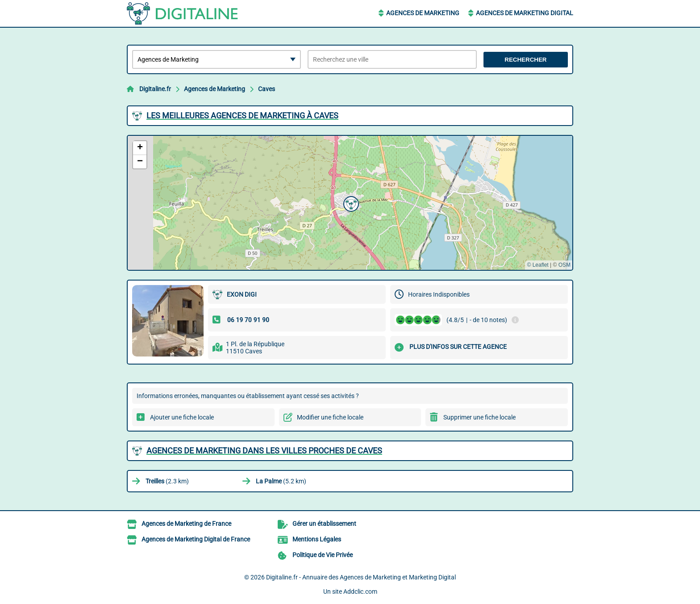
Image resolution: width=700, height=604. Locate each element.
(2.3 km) (167, 481)
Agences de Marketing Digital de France (196, 539)
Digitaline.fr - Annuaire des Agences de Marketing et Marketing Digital (361, 577)
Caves (267, 89)
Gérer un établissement (324, 524)
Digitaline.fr (155, 89)
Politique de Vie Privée (323, 555)
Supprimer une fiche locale (479, 417)
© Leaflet (537, 265)
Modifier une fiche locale (330, 417)
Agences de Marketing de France (186, 524)
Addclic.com (360, 591)
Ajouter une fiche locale (182, 417)
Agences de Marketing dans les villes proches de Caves (264, 451)
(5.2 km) (281, 481)
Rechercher (525, 60)
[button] (350, 203)
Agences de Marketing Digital (525, 13)
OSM (565, 265)
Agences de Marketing (423, 13)
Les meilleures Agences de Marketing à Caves (242, 115)
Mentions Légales (317, 539)
